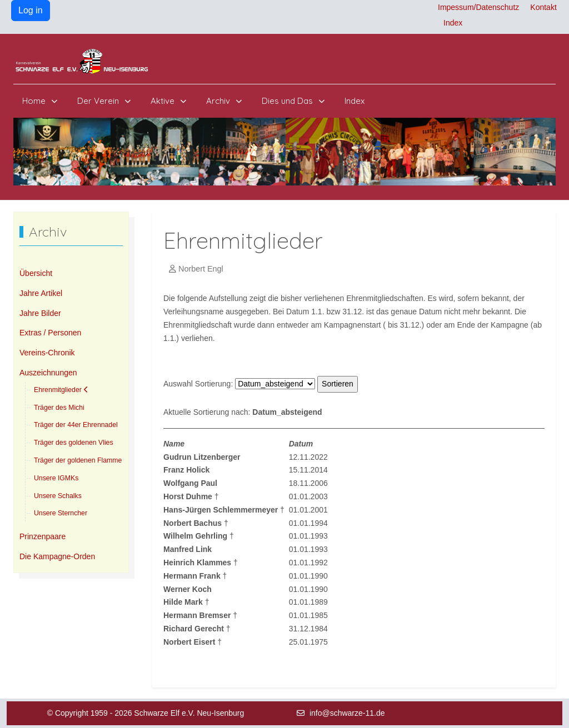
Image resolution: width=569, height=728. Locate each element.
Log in (31, 10)
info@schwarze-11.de (347, 713)
